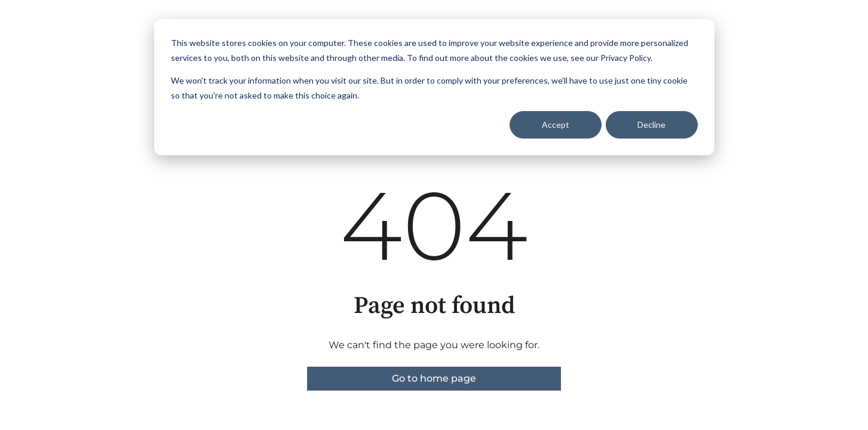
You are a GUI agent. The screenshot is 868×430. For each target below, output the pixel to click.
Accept (556, 125)
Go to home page (434, 378)
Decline (651, 125)
